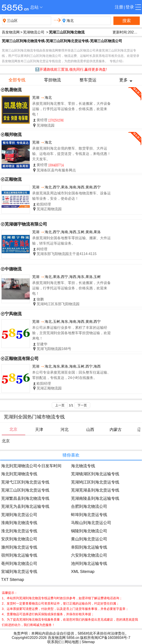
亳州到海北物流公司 (19, 564)
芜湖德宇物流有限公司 (26, 224)
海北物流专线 (83, 466)
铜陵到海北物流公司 (89, 531)
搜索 (127, 21)
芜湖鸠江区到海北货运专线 (95, 482)
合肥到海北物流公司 (89, 506)
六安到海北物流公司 (89, 555)
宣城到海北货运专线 (19, 572)
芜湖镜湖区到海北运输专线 (95, 474)
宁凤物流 (13, 314)
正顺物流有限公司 (22, 359)
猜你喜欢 (71, 455)
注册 (119, 7)
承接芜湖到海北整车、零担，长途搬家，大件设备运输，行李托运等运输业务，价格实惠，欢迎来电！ (71, 109)
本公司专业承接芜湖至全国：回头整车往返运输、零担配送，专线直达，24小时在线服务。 (71, 375)
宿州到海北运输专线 (19, 555)
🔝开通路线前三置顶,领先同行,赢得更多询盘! (71, 69)
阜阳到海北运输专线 (89, 547)
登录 (130, 7)
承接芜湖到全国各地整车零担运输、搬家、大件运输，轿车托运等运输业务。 (71, 241)
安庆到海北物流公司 (19, 539)
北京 (6, 441)
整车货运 (88, 80)
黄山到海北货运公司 (89, 539)
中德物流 (13, 269)
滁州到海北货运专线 (19, 547)
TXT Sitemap (13, 580)
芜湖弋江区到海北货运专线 (25, 482)
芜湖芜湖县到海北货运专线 (95, 490)
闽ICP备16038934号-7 (112, 638)
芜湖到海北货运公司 (19, 515)
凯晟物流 (13, 90)
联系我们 (54, 642)
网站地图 (72, 642)
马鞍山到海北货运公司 (91, 523)
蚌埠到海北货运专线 (89, 515)
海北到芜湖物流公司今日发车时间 (31, 466)
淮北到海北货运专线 (19, 531)
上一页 (60, 405)
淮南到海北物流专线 (19, 523)
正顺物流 (13, 179)
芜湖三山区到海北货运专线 (25, 490)
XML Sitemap (83, 572)
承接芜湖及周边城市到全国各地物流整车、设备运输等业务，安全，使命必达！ (71, 196)
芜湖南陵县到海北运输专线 (95, 498)
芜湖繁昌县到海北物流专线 (25, 498)
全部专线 (17, 80)
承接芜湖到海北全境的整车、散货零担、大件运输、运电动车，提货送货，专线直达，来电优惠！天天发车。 (71, 154)
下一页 (82, 405)
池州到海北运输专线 (89, 564)
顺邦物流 (13, 135)
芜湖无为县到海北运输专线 (25, 506)
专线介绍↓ (117, 61)
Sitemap (88, 642)
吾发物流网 (11, 32)
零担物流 (52, 80)
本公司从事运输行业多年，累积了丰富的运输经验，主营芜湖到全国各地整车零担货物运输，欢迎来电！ (71, 333)
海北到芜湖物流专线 (19, 474)
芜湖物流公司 (34, 32)
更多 (123, 80)
